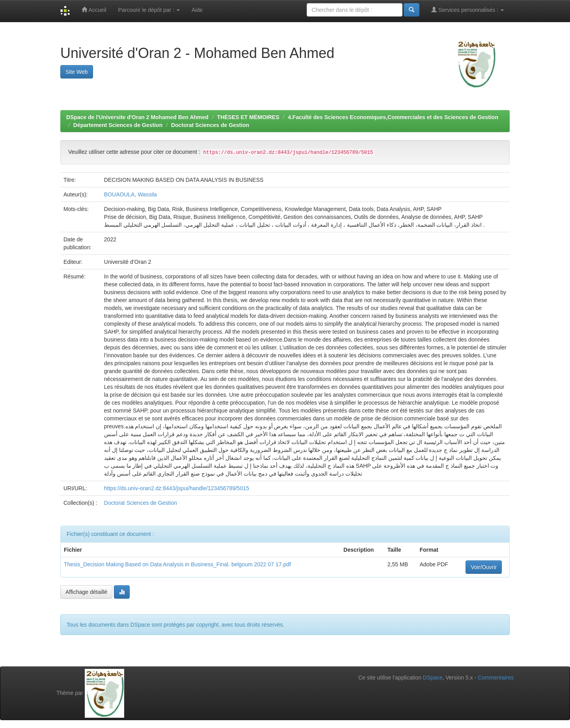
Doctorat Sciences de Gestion (210, 125)
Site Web (77, 72)
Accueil (94, 10)
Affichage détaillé (86, 592)
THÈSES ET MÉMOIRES (248, 117)
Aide (197, 10)
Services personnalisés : (468, 10)
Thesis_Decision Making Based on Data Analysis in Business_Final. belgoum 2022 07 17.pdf (177, 564)
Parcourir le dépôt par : (149, 10)
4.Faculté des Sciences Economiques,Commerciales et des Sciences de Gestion (393, 117)
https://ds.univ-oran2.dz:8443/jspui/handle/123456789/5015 (177, 488)
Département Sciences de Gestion (118, 125)
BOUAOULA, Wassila (130, 194)
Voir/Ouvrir (484, 567)
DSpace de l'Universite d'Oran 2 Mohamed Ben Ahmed (137, 117)
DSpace (433, 678)
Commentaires (496, 678)
